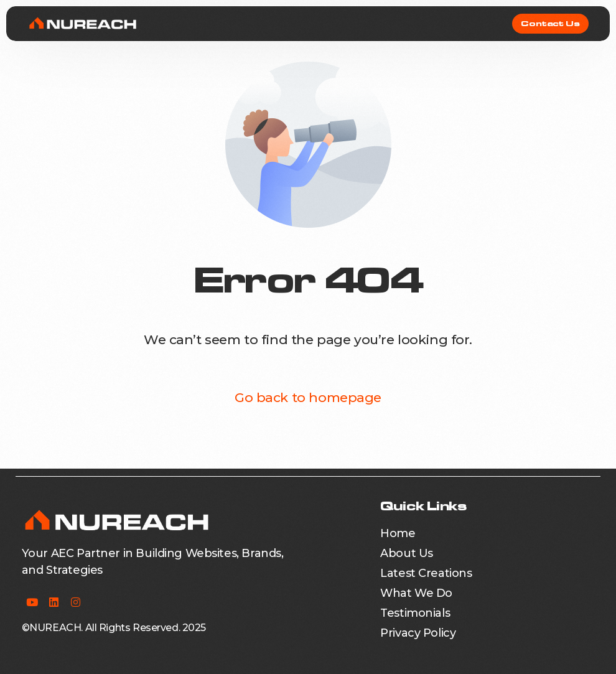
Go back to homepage (308, 397)
